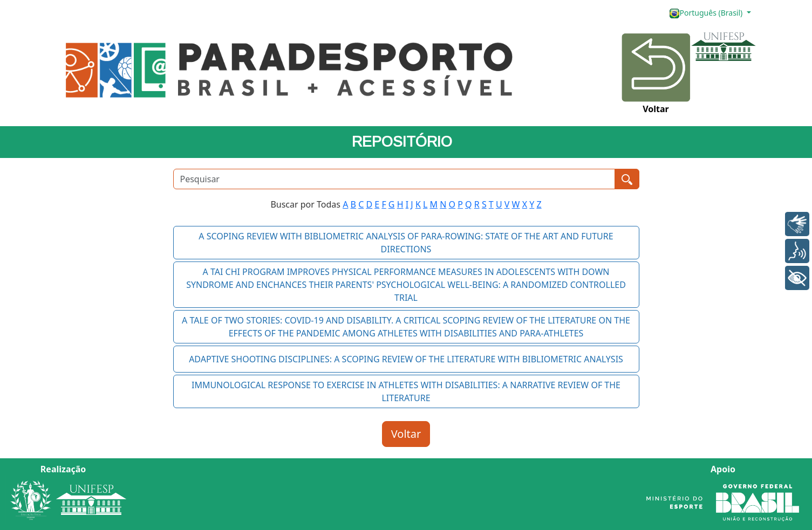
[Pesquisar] (394, 179)
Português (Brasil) (707, 13)
